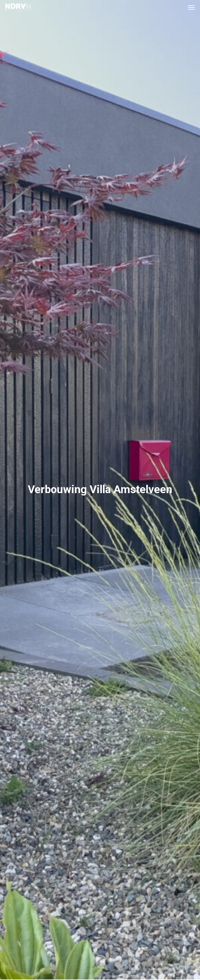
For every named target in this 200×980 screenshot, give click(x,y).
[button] (191, 7)
